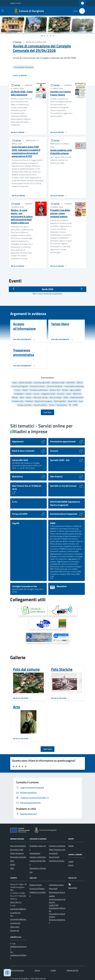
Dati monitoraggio (17, 970)
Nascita (29, 397)
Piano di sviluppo (56, 397)
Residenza (29, 401)
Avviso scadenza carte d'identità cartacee (61, 152)
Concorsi (17, 390)
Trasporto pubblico (40, 405)
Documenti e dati (17, 850)
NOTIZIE (19, 42)
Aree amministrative (18, 846)
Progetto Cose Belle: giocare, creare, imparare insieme (60, 213)
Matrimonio (77, 394)
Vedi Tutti (47, 412)
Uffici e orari (15, 927)
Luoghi (71, 861)
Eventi (71, 865)
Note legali (53, 889)
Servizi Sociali (54, 857)
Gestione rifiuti (55, 390)
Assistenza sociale (58, 382)
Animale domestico (25, 382)
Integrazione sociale (48, 394)
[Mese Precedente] (13, 289)
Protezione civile (18, 401)
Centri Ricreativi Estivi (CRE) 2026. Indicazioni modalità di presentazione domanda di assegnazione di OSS (26, 152)
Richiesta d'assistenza (57, 921)
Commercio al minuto (37, 386)
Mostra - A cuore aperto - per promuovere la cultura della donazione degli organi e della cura (22, 216)
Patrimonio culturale (40, 397)
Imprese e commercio (57, 846)
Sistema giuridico (60, 401)
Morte (22, 397)
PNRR (76, 405)
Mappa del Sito (73, 970)
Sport (81, 401)
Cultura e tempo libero (38, 863)
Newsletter (73, 888)
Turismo (52, 405)
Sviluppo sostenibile (24, 405)
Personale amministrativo (18, 859)
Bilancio (80, 382)
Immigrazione (19, 394)
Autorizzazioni (35, 853)
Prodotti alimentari (77, 397)
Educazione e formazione (38, 870)
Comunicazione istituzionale (74, 386)
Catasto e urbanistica (38, 857)
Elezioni (25, 390)
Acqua (15, 382)
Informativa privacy (56, 885)
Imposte (29, 394)
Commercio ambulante (54, 386)
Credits (53, 970)
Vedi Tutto (47, 749)
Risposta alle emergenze (43, 401)
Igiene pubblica (75, 390)
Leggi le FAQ (54, 905)
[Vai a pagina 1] (42, 36)
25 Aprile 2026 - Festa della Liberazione (22, 93)
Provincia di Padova (37, 889)
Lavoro (69, 394)
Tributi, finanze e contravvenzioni (57, 851)
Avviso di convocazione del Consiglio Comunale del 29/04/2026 (42, 48)
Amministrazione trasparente (57, 901)
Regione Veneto (15, 3)
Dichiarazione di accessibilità (57, 894)
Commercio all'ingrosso (20, 386)
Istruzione (61, 394)
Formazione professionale (39, 390)
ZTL (70, 405)
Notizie (71, 846)
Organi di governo (17, 853)
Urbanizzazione (62, 405)
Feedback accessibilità (38, 894)
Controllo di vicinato (57, 861)
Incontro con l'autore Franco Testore (61, 93)
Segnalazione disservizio (57, 910)
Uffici (12, 868)
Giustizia (65, 390)
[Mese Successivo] (82, 289)
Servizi (37, 970)
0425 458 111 (16, 902)
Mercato (15, 397)
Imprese (36, 394)
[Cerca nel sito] (81, 11)
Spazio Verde (72, 401)
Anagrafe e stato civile (38, 848)
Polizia (66, 397)
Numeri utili (15, 930)
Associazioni (71, 382)
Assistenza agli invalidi (42, 382)
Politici (13, 864)
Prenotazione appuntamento (57, 915)
